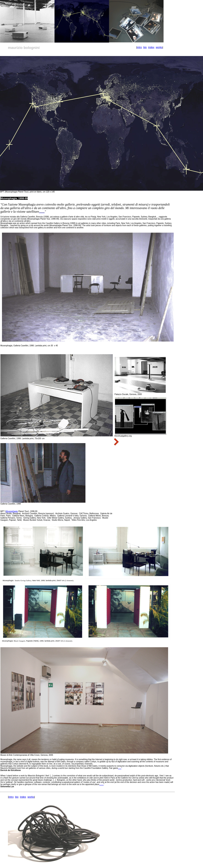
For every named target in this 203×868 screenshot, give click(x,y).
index (151, 47)
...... (120, 768)
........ (101, 784)
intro (139, 47)
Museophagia (12, 511)
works (159, 47)
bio (145, 47)
